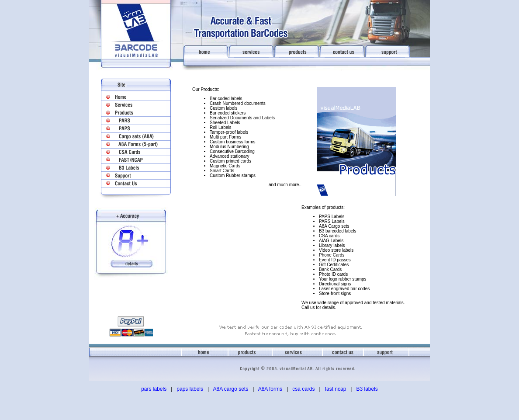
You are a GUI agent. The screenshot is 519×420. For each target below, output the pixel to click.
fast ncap (336, 389)
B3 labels (367, 389)
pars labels (154, 389)
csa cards (303, 389)
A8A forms (270, 389)
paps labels (190, 389)
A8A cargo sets (230, 389)
